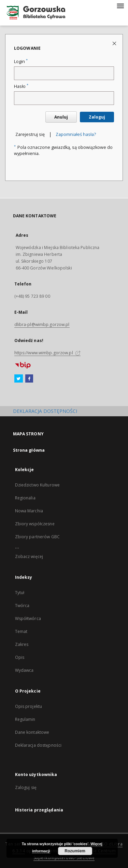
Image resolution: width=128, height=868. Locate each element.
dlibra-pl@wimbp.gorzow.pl (42, 324)
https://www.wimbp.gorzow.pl (47, 353)
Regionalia (25, 498)
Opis (20, 657)
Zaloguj (97, 117)
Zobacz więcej (29, 556)
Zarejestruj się (30, 134)
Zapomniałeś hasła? (76, 134)
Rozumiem (75, 851)
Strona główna (29, 450)
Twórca (22, 606)
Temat (21, 631)
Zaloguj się (26, 787)
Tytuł (20, 593)
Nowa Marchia (29, 511)
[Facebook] (29, 379)
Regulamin (25, 719)
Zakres (22, 644)
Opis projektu (29, 706)
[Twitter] (19, 379)
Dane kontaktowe (32, 732)
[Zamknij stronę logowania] (115, 43)
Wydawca (24, 670)
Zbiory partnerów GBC (37, 537)
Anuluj (61, 117)
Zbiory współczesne (35, 524)
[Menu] (120, 5)
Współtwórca (28, 618)
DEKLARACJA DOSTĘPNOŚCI (45, 411)
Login (21, 61)
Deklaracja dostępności (38, 745)
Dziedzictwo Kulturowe (38, 485)
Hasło (21, 86)
